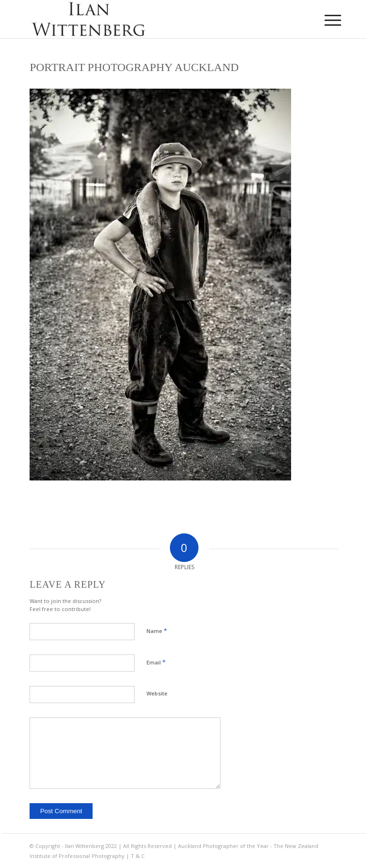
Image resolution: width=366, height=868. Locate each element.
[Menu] (325, 20)
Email (156, 662)
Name (157, 631)
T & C (138, 856)
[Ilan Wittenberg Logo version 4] (152, 19)
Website (157, 693)
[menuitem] (325, 20)
